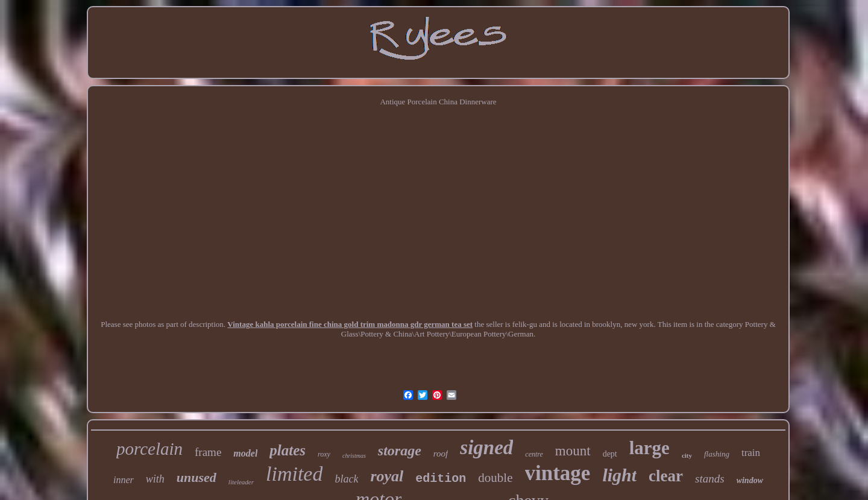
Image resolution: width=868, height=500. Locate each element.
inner (124, 480)
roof (441, 454)
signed (486, 448)
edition (441, 479)
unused (197, 477)
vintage (558, 473)
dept (610, 454)
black (346, 479)
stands (710, 479)
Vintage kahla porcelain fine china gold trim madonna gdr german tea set (350, 324)
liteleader (241, 482)
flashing (717, 454)
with (155, 479)
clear (666, 476)
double (495, 478)
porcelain (149, 449)
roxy (324, 454)
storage (400, 451)
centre (534, 454)
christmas (354, 456)
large (649, 448)
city (687, 455)
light (619, 475)
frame (208, 452)
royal (387, 476)
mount (573, 451)
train (751, 453)
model (245, 453)
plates (288, 450)
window (750, 480)
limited (294, 474)
